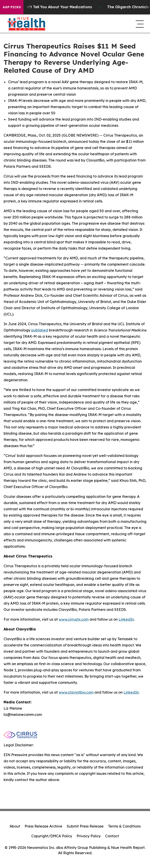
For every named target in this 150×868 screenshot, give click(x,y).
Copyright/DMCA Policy (52, 836)
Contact (112, 836)
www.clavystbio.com (76, 692)
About (15, 826)
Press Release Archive (43, 826)
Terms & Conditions (124, 826)
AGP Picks (12, 7)
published (40, 330)
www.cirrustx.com (74, 619)
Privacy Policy (89, 836)
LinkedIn (126, 619)
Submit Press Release (85, 826)
